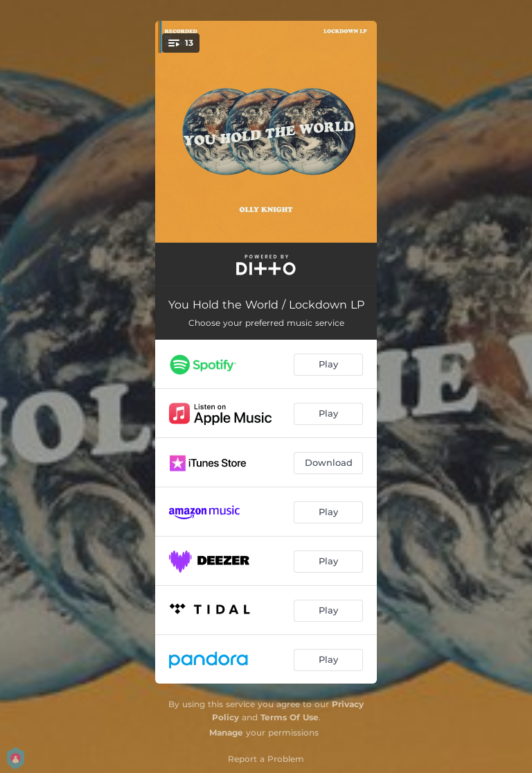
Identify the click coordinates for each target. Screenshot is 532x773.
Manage (226, 732)
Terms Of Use (290, 717)
